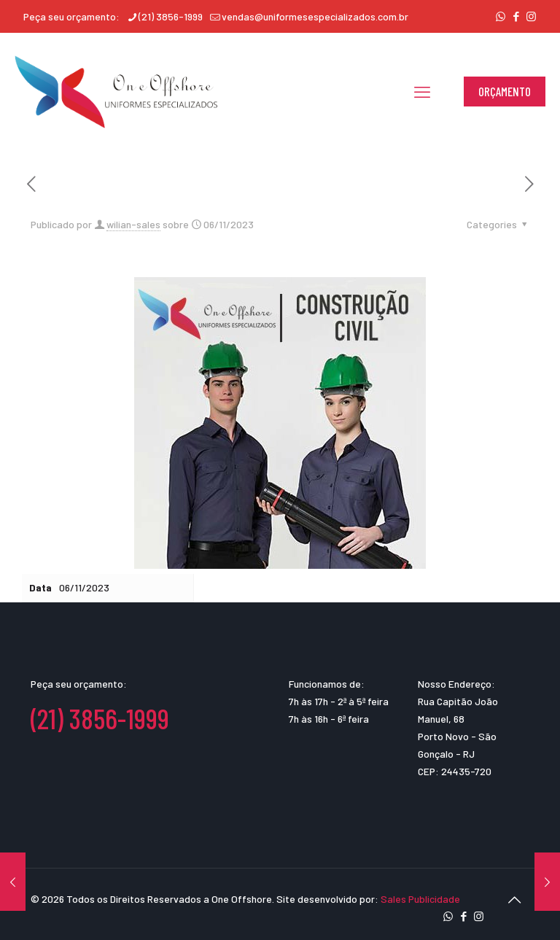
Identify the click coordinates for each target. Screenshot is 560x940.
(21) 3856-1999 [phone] (171, 16)
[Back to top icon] (514, 899)
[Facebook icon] (516, 16)
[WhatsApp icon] (501, 16)
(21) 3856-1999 (100, 718)
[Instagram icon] (531, 16)
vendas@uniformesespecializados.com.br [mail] (315, 16)
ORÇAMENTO (505, 91)
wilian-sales (133, 224)
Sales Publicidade (420, 899)
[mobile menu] (422, 91)
